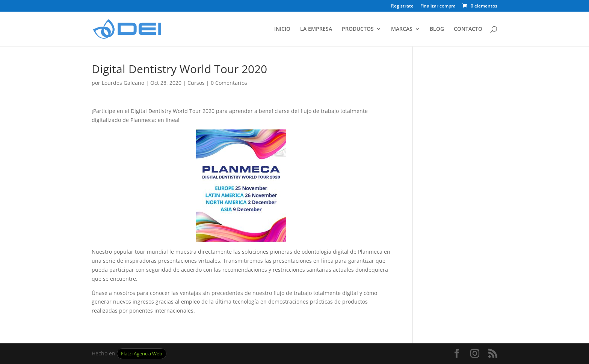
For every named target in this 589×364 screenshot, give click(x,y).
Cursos (196, 83)
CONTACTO (468, 29)
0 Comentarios (229, 83)
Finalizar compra (438, 6)
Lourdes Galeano (123, 83)
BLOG (437, 29)
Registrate (402, 6)
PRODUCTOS (358, 29)
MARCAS (402, 29)
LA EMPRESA (316, 29)
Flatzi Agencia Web (142, 354)
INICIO (282, 29)
